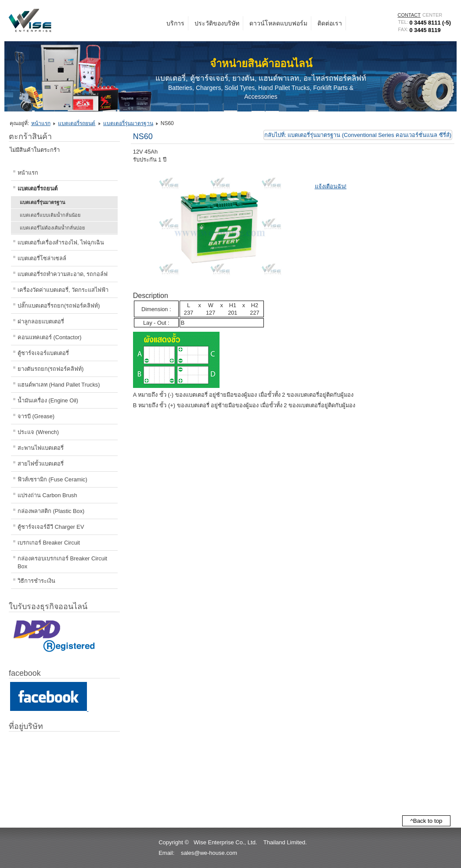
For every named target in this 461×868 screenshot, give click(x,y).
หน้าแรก (41, 123)
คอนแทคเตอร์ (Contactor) (50, 337)
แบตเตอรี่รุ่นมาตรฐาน (128, 123)
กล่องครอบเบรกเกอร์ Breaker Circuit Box (62, 562)
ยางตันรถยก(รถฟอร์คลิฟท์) (51, 369)
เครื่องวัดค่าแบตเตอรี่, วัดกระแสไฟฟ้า (63, 290)
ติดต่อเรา (330, 23)
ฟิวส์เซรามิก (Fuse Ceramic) (52, 479)
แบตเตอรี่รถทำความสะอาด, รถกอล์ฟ (63, 274)
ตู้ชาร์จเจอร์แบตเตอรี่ (43, 353)
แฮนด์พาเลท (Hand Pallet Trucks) (59, 385)
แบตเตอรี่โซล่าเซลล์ (42, 258)
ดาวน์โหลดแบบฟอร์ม (278, 23)
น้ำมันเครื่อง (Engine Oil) (48, 400)
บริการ (175, 23)
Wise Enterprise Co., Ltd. (225, 842)
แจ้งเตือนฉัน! (331, 186)
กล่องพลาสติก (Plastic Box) (51, 511)
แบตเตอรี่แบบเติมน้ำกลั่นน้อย (50, 215)
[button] (230, 863)
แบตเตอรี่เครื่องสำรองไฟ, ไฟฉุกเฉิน (61, 242)
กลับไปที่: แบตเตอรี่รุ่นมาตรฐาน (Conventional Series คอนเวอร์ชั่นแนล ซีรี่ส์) (358, 135)
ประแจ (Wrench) (38, 432)
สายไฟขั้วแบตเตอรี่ (41, 464)
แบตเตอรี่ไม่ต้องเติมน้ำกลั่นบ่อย (52, 228)
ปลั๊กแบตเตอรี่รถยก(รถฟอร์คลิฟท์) (59, 306)
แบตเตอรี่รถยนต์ (77, 123)
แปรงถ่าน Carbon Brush (47, 495)
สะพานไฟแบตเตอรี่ (41, 448)
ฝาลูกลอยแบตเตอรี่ (41, 321)
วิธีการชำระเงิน (36, 581)
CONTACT (409, 15)
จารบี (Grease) (36, 416)
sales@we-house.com (209, 853)
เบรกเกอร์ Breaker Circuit (49, 543)
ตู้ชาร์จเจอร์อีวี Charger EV (51, 527)
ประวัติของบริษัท (217, 23)
